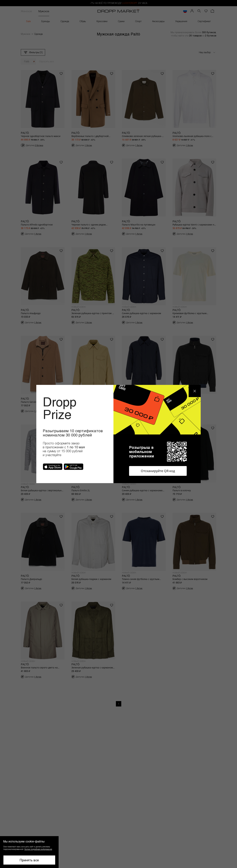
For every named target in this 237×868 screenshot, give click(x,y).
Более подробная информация (38, 849)
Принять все (29, 860)
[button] (29, 852)
